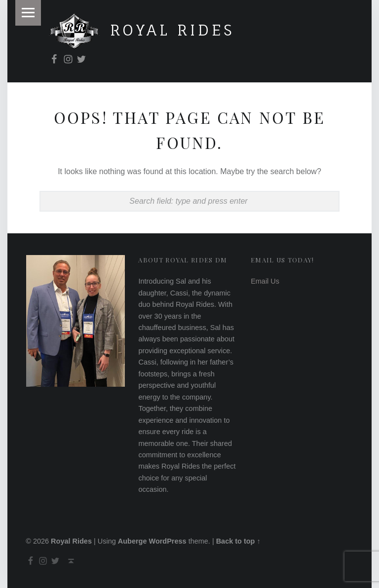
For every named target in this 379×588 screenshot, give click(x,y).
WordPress (167, 541)
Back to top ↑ (238, 541)
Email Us (265, 281)
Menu (28, 13)
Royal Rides (173, 30)
